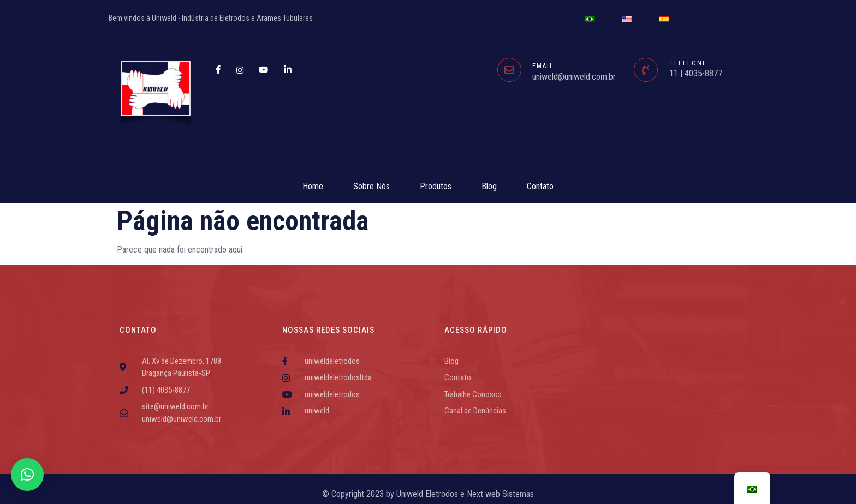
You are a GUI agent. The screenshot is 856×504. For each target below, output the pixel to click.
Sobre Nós (371, 186)
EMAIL (543, 66)
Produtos (436, 186)
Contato (540, 186)
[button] (27, 475)
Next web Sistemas (500, 494)
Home (313, 186)
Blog (489, 186)
